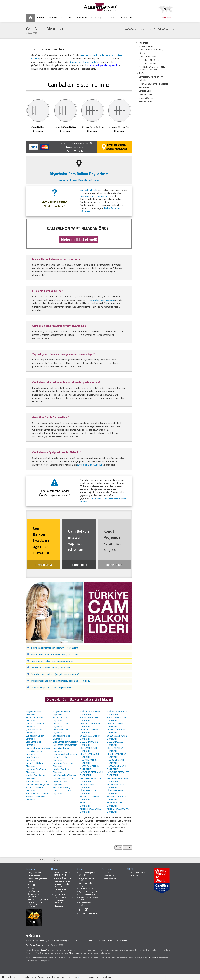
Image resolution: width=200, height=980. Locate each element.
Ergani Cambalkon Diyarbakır (61, 749)
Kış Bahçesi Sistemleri (62, 881)
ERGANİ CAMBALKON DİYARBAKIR (117, 756)
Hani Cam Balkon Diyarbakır (34, 759)
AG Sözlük (32, 888)
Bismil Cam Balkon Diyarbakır (34, 719)
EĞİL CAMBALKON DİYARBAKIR (115, 749)
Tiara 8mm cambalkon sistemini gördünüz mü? (52, 661)
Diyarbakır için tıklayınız (79, 180)
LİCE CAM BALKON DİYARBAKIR (88, 792)
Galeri (79, 869)
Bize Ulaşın (107, 869)
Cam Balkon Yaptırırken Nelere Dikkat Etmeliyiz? (103, 500)
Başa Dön (44, 860)
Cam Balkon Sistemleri (35, 945)
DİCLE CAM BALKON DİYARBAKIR (89, 743)
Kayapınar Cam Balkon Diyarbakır (36, 771)
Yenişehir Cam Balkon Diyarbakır (36, 798)
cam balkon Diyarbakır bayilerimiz (103, 65)
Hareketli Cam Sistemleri (63, 898)
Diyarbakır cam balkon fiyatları (83, 62)
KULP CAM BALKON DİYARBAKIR (89, 786)
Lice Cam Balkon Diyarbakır (38, 784)
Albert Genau (41, 950)
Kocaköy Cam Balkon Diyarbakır (35, 777)
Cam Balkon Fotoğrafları (88, 895)
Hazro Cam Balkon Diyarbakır (34, 765)
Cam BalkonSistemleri (38, 129)
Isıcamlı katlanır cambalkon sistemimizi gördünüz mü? (55, 648)
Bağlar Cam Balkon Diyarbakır (35, 713)
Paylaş (56, 860)
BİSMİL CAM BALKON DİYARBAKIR (90, 719)
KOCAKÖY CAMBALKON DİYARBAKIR (118, 780)
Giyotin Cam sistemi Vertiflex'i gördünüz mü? (51, 668)
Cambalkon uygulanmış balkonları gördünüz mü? (52, 687)
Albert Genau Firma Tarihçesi (152, 49)
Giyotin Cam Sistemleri (62, 895)
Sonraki (127, 847)
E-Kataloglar (58, 906)
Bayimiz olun (122, 941)
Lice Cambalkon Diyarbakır (65, 778)
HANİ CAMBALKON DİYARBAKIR (115, 762)
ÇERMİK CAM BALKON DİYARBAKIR (90, 725)
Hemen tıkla (44, 565)
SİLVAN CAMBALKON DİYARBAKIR (116, 798)
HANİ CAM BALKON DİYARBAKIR (89, 762)
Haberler (143, 80)
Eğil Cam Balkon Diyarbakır (38, 748)
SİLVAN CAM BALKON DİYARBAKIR (90, 798)
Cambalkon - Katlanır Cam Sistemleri (62, 874)
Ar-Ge (142, 73)
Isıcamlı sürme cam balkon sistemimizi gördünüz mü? (55, 654)
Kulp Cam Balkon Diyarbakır (38, 781)
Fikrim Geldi (134, 876)
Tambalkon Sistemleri (62, 878)
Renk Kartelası (146, 101)
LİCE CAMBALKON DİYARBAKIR (115, 792)
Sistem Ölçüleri (146, 98)
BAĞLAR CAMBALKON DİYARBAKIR (117, 713)
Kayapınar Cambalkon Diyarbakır (63, 765)
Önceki (118, 847)
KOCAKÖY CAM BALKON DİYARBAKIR (91, 780)
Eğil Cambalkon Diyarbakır (65, 745)
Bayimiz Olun (109, 876)
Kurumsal (144, 43)
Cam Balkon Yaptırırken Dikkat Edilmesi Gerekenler (153, 68)
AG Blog (142, 53)
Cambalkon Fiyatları (148, 64)
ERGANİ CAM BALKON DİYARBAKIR (90, 756)
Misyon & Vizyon (146, 46)
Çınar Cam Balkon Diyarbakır (34, 731)
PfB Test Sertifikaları (137, 873)
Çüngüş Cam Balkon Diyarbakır (35, 737)
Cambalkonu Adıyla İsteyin (151, 77)
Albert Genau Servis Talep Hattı (154, 84)
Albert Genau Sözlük (148, 56)
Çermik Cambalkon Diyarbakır (62, 725)
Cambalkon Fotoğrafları (88, 913)
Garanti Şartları (146, 94)
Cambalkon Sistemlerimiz (79, 85)
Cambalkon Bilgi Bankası (150, 60)
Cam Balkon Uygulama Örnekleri (87, 874)
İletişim (107, 873)
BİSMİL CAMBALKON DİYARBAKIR (116, 719)
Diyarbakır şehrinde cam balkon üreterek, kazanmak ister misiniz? (60, 681)
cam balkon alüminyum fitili (90, 465)
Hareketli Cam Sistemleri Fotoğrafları (88, 899)
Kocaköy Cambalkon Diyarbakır (62, 771)
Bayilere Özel (145, 91)
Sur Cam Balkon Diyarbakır (38, 794)
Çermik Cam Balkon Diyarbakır (35, 725)
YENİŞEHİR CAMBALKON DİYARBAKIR (118, 810)
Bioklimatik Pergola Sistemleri (61, 885)
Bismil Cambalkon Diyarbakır (61, 719)
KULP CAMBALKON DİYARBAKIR (116, 786)
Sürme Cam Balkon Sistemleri (92, 129)
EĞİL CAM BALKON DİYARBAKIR (88, 749)
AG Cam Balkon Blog (78, 941)
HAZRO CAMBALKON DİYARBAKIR (116, 768)
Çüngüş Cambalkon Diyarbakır (62, 737)
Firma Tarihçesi (34, 876)
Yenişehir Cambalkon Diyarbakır (63, 792)
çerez (86, 977)
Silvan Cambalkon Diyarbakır (61, 783)
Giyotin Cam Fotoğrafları (88, 892)
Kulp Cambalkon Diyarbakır (65, 775)
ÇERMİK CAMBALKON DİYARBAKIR (117, 725)
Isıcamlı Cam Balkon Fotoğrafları (86, 879)
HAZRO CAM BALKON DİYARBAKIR (90, 768)
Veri (80, 977)
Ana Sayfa (31, 860)
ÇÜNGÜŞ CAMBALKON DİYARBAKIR (117, 737)
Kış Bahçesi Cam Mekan (88, 888)
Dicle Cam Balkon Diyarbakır (34, 743)
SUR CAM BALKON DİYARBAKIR (88, 804)
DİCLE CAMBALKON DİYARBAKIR (116, 743)
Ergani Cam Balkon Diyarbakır (34, 752)
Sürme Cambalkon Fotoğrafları (86, 884)
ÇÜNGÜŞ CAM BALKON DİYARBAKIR (90, 737)
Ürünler (55, 869)
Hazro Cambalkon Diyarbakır (61, 759)
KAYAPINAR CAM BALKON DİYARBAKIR (91, 774)
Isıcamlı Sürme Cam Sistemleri (119, 129)
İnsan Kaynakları (110, 879)
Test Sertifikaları (35, 891)
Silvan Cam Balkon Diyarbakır (34, 789)
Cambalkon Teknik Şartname (35, 895)
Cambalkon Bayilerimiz (44, 941)
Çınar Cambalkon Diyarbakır (61, 731)
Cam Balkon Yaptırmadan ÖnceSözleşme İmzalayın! (55, 493)
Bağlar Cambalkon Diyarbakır (61, 713)
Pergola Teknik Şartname (38, 899)
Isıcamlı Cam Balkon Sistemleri (65, 129)
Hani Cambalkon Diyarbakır (65, 754)
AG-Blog (32, 885)
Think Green (144, 87)
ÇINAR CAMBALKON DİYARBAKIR (116, 731)
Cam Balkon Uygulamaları (84, 909)
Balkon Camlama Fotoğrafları (85, 904)
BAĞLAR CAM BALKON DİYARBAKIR (90, 713)
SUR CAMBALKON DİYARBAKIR (115, 804)
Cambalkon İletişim (62, 941)
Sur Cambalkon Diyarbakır (65, 787)
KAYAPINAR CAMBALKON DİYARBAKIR (118, 774)
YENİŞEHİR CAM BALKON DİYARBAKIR (91, 810)
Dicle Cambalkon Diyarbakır (65, 742)
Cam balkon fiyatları (89, 190)
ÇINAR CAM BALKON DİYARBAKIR (89, 731)
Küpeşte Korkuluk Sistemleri (60, 902)
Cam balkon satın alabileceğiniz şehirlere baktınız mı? (55, 674)
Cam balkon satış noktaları (102, 300)
